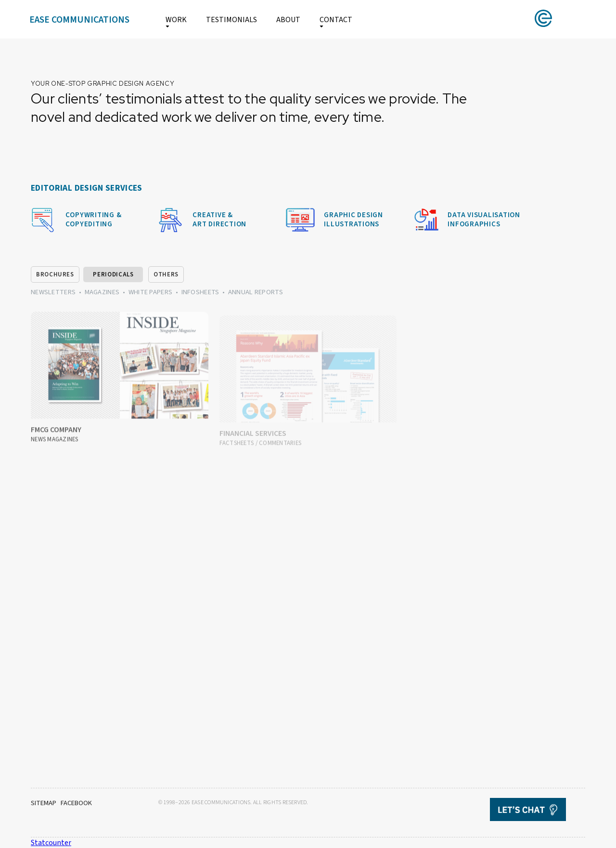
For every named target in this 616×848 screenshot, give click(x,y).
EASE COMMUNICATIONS (79, 20)
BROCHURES (55, 274)
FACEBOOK (76, 803)
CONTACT (336, 20)
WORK (176, 20)
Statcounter (51, 843)
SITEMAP (44, 803)
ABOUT (288, 20)
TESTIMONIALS (231, 20)
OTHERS (166, 274)
